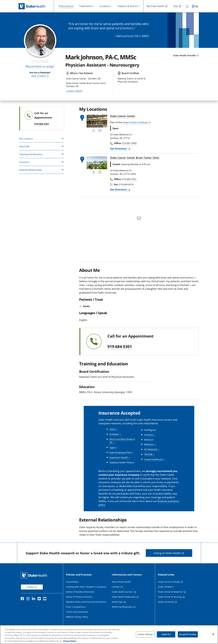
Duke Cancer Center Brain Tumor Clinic (135, 158)
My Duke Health (155, 6)
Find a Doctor (66, 6)
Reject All (166, 635)
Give (176, 6)
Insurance (24, 162)
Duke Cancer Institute (135, 122)
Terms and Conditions (77, 612)
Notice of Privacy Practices (79, 597)
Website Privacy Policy (77, 617)
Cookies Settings (145, 635)
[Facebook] (23, 599)
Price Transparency (76, 607)
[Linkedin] (34, 599)
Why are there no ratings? (40, 66)
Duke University (166, 602)
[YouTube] (45, 599)
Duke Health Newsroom (124, 597)
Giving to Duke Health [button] (167, 553)
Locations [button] (105, 6)
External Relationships (31, 170)
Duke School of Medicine (170, 592)
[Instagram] (29, 599)
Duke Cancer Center (123, 116)
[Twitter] (40, 599)
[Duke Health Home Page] (35, 575)
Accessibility (72, 582)
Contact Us (32, 587)
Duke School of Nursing (170, 597)
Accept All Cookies (188, 635)
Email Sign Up (119, 602)
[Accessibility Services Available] (94, 131)
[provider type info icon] (198, 56)
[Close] (213, 635)
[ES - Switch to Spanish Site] (195, 6)
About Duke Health (121, 582)
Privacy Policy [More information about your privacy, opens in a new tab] (70, 642)
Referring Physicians (122, 607)
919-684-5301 (120, 347)
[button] (114, 429)
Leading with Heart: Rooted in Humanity (86, 587)
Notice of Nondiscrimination (80, 592)
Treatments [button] (86, 6)
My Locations (26, 139)
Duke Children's (166, 587)
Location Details (74, 91)
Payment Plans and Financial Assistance (86, 602)
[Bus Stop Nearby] (100, 131)
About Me (24, 146)
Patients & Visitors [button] (128, 6)
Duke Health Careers (123, 592)
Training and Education (31, 154)
